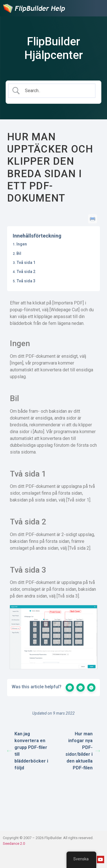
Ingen (22, 244)
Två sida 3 (26, 281)
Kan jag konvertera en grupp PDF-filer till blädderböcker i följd (28, 751)
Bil (19, 253)
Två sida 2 (26, 272)
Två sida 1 (26, 262)
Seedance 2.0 (14, 843)
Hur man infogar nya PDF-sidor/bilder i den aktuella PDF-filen (83, 751)
